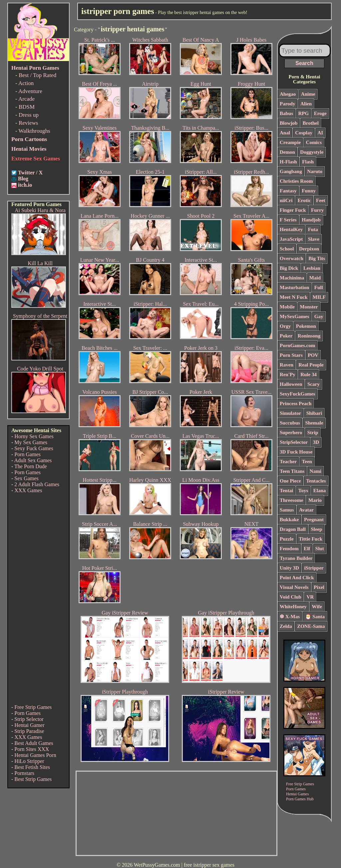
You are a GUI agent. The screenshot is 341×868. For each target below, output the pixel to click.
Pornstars (24, 773)
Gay (319, 316)
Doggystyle (312, 152)
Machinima (292, 278)
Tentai (286, 491)
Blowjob (289, 123)
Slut (320, 549)
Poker (286, 336)
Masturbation (294, 287)
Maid (315, 278)
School (287, 249)
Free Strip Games (33, 707)
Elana (320, 491)
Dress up (29, 115)
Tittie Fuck (311, 539)
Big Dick (289, 268)
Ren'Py (288, 374)
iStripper (314, 568)
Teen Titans (292, 471)
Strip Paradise (29, 731)
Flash (308, 162)
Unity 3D (289, 568)
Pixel (319, 587)
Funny (309, 191)
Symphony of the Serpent (40, 316)
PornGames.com (297, 345)
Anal (285, 133)
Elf (307, 549)
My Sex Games (31, 442)
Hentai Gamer (29, 725)
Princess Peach (296, 403)
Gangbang (291, 171)
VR (310, 597)
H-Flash (288, 162)
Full (319, 287)
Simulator (290, 413)
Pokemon (306, 326)
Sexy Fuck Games (34, 448)
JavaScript (291, 239)
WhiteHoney (293, 607)
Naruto (315, 171)
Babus (286, 113)
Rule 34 (309, 374)
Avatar (306, 510)
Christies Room (296, 181)
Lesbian (312, 268)
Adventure (30, 91)
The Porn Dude (31, 466)
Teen (307, 462)
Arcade (26, 99)
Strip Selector (29, 719)
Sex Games (26, 478)
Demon (287, 152)
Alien (306, 104)
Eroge (320, 113)
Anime (308, 94)
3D (316, 442)
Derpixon (309, 249)
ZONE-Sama (311, 626)
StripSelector (294, 442)
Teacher (288, 462)
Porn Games (27, 454)
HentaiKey (291, 229)
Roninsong (309, 336)
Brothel (311, 123)
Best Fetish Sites (32, 767)
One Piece (290, 481)
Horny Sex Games (34, 436)
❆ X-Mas (290, 617)
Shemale (314, 423)
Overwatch (292, 258)
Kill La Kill (40, 263)
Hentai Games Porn (35, 755)
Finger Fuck (293, 210)
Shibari (314, 413)
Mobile (287, 307)
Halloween (291, 384)
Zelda (286, 626)
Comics (314, 142)
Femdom (289, 549)
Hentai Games (297, 794)
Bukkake (289, 520)
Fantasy (288, 191)
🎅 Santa (315, 617)
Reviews (28, 123)
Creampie (290, 142)
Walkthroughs (34, 131)
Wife (317, 607)
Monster (309, 307)
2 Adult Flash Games (37, 484)
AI (321, 133)
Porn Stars (291, 355)
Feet (321, 200)
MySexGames (294, 316)
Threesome (292, 500)
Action (26, 83)
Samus (287, 510)
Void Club (291, 597)
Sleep (316, 529)
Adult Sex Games (33, 460)
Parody (287, 104)
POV (313, 355)
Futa (313, 229)
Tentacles (316, 481)
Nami (316, 471)
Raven (287, 365)
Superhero (291, 432)
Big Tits (317, 258)
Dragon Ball (293, 529)
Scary (314, 384)
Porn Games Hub (300, 799)
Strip (313, 432)
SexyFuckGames (298, 394)
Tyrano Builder (296, 558)
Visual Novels (294, 587)
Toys (303, 491)
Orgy (285, 326)
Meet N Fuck (294, 297)
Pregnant (314, 520)
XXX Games (28, 490)
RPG (304, 113)
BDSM (27, 107)
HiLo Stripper (29, 761)
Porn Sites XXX (32, 749)
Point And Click (297, 578)
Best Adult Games (34, 743)
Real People (311, 365)
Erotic (304, 200)
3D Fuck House (296, 452)
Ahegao (288, 94)
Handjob (311, 220)
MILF (319, 297)
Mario (315, 500)
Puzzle (287, 539)
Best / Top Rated (37, 75)
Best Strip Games (33, 779)
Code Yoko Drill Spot (40, 369)
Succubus (290, 423)
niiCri (286, 200)
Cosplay (304, 133)
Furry (317, 210)
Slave (314, 239)
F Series (288, 220)
